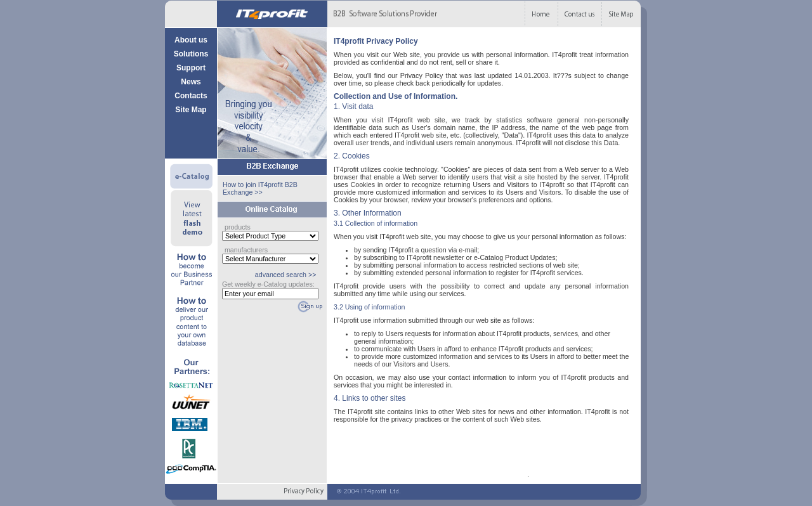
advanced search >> (286, 275)
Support (191, 68)
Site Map (191, 110)
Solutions (191, 54)
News (191, 82)
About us (191, 40)
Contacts (191, 96)
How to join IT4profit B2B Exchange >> (260, 188)
